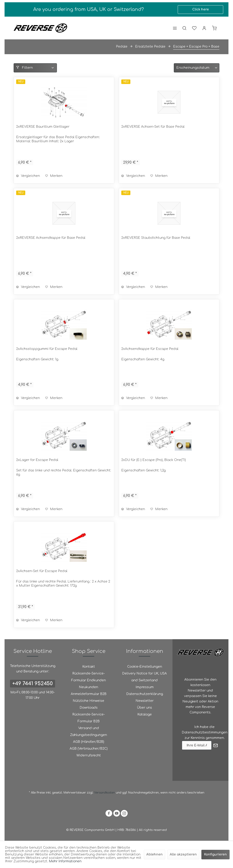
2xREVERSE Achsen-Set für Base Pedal (153, 127)
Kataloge (145, 714)
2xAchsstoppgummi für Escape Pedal (47, 349)
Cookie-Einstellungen (145, 667)
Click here (201, 9)
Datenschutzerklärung (145, 694)
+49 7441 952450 (33, 684)
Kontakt (89, 667)
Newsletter (145, 701)
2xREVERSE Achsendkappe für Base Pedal (51, 238)
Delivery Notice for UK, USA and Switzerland (144, 677)
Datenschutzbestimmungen (205, 732)
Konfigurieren (215, 854)
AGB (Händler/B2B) (89, 742)
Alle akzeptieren (183, 854)
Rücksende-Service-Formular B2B (89, 718)
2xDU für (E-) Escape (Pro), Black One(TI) (154, 460)
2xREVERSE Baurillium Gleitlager (43, 127)
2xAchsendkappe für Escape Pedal (150, 349)
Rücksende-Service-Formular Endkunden (89, 677)
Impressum (145, 687)
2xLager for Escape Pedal (37, 460)
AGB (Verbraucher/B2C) (89, 749)
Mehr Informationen (65, 861)
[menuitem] (175, 28)
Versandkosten (105, 793)
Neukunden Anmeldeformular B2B (89, 691)
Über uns (144, 708)
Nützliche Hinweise (89, 701)
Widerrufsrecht (89, 755)
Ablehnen (154, 854)
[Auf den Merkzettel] (54, 176)
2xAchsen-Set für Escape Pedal (42, 571)
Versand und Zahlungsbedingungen (89, 732)
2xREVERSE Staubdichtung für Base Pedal (156, 238)
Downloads (89, 708)
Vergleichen (28, 176)
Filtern (24, 68)
